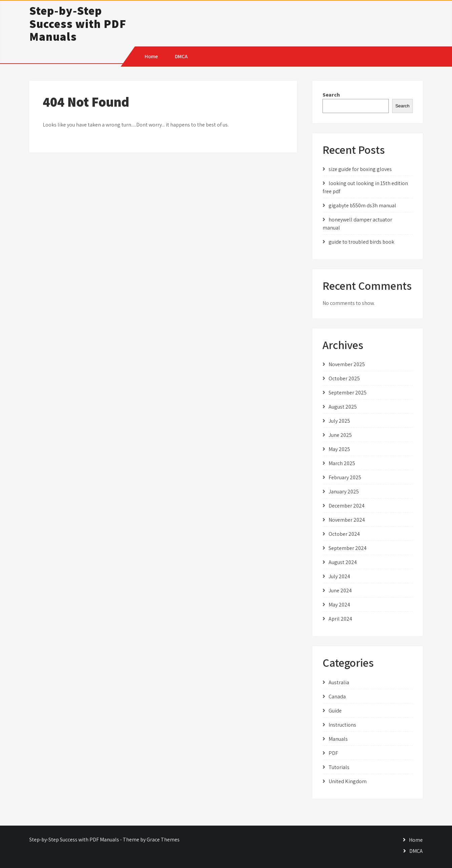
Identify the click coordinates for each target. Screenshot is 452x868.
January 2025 (344, 492)
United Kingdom (348, 781)
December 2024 (347, 506)
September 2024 (348, 548)
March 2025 (342, 463)
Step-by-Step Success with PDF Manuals (78, 23)
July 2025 (339, 421)
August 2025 (343, 407)
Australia (339, 682)
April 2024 (340, 619)
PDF (333, 753)
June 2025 (340, 435)
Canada (337, 697)
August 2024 (343, 562)
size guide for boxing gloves (360, 169)
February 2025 (345, 477)
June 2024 (340, 591)
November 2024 (347, 520)
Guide (335, 711)
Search (331, 95)
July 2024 (339, 576)
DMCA (181, 56)
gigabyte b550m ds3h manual (362, 205)
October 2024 (344, 534)
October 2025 (344, 378)
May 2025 (339, 449)
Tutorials (339, 767)
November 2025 (347, 364)
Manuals (338, 739)
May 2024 (339, 605)
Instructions (342, 725)
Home (151, 56)
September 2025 (348, 393)
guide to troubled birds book (361, 242)
